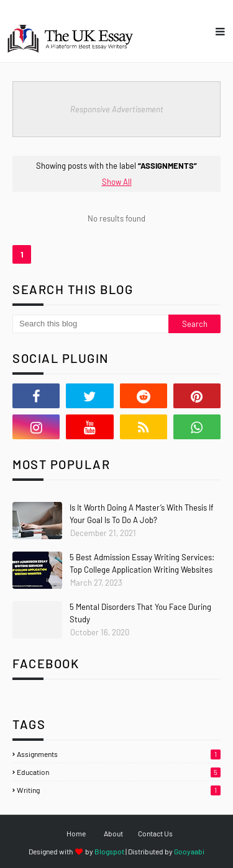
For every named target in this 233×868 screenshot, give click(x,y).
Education (119, 772)
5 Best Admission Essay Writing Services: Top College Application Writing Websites (142, 563)
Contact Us (155, 833)
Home (76, 833)
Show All (117, 182)
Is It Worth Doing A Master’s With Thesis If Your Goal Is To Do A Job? (142, 514)
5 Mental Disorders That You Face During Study (140, 613)
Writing (119, 790)
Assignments (119, 754)
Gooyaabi (189, 851)
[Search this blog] (90, 324)
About (113, 833)
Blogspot (109, 851)
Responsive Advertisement (117, 109)
